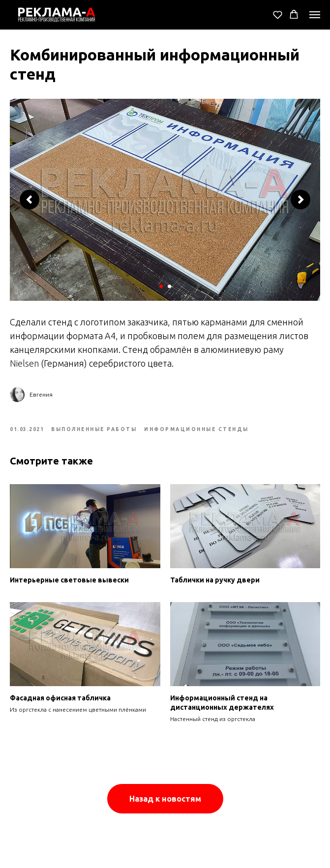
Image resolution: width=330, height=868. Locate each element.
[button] (278, 14)
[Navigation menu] (315, 15)
